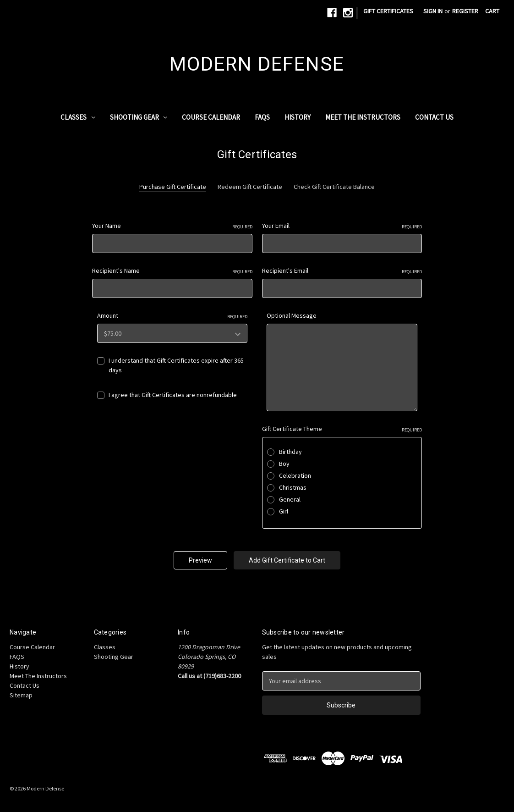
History (298, 117)
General (290, 499)
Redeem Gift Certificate (250, 187)
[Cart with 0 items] (492, 11)
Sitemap (21, 695)
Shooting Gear (139, 117)
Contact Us (434, 117)
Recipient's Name (172, 271)
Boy (284, 464)
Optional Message (292, 315)
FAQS (262, 117)
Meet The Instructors (363, 117)
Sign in (433, 11)
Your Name (172, 226)
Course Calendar (211, 117)
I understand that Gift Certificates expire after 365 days (176, 365)
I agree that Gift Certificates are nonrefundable (173, 395)
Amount (172, 316)
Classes (78, 117)
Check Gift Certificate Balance (334, 187)
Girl (284, 511)
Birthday (290, 452)
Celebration (295, 475)
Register (465, 11)
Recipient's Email (342, 271)
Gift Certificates (388, 11)
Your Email (342, 226)
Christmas (293, 487)
